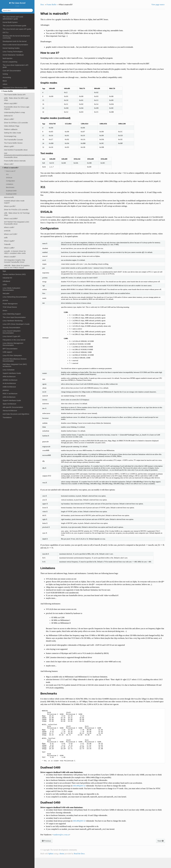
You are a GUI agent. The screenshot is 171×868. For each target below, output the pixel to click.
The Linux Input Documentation (14, 317)
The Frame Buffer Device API (15, 95)
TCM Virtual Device (10, 307)
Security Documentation (11, 328)
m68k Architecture (9, 387)
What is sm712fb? (11, 234)
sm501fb (7, 231)
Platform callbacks (11, 129)
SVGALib (9, 178)
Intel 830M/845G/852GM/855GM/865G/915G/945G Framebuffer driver (19, 155)
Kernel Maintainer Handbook (13, 55)
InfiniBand (6, 281)
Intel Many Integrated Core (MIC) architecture (15, 365)
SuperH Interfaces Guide (12, 373)
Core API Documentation (12, 71)
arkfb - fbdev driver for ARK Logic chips (16, 99)
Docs (42, 5)
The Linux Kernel (18, 3)
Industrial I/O (7, 278)
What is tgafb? (9, 241)
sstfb (6, 238)
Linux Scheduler (9, 370)
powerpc (6, 390)
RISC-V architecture (10, 394)
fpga (4, 271)
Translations (7, 417)
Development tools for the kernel (15, 41)
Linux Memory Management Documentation (13, 344)
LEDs (5, 285)
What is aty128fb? (11, 103)
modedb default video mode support (14, 202)
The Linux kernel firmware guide (14, 26)
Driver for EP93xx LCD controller (16, 123)
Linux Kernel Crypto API (11, 336)
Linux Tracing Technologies (13, 52)
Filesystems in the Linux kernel (14, 340)
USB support (7, 352)
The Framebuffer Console (13, 140)
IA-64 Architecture (9, 383)
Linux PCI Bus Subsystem (12, 355)
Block (5, 81)
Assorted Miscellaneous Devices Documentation (15, 360)
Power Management (10, 304)
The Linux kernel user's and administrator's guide (13, 18)
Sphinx (51, 864)
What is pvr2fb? (10, 206)
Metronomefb (9, 197)
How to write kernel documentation (15, 45)
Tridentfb (7, 244)
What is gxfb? (9, 146)
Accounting (7, 77)
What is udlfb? (9, 248)
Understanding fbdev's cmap (14, 112)
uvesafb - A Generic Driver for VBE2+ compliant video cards (15, 252)
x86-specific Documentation (13, 407)
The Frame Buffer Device (13, 143)
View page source (158, 5)
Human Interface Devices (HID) (14, 274)
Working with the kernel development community (16, 37)
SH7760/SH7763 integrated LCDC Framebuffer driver (17, 223)
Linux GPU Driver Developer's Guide (16, 324)
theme (62, 864)
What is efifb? (9, 119)
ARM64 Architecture (10, 380)
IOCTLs (6, 33)
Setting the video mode (12, 133)
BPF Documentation (10, 349)
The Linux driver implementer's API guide (15, 66)
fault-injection (8, 58)
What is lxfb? (9, 164)
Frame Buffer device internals (15, 161)
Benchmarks (10, 187)
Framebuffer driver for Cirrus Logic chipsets (17, 108)
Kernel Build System (10, 22)
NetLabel (6, 293)
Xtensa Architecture (10, 411)
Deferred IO (8, 116)
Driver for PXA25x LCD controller (16, 210)
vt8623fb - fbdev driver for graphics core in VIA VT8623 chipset (17, 267)
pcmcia (5, 300)
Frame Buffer (7, 91)
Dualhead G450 (11, 194)
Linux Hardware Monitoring (13, 321)
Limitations (10, 184)
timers (5, 311)
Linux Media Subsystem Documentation (11, 289)
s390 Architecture (9, 397)
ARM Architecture (9, 377)
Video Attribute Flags (12, 126)
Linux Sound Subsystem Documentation (12, 332)
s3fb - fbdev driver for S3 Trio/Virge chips (17, 214)
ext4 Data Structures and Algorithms (16, 414)
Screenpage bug (10, 136)
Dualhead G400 (11, 191)
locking (5, 74)
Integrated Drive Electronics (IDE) (15, 88)
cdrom (5, 84)
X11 (7, 174)
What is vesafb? (10, 257)
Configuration (10, 181)
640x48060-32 (79, 796)
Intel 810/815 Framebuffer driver (16, 150)
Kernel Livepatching (10, 62)
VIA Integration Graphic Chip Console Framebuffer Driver (14, 261)
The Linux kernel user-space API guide (17, 29)
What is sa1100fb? (11, 219)
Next (161, 851)
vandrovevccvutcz (61, 845)
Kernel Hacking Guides (11, 48)
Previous (46, 851)
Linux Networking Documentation (15, 297)
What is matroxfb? (10, 168)
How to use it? (10, 171)
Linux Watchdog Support (12, 314)
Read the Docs (79, 864)
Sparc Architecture (9, 404)
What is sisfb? (9, 227)
